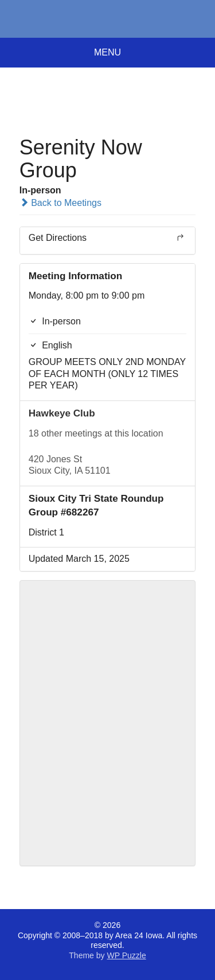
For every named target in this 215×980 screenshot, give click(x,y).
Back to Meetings (60, 203)
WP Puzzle (126, 955)
